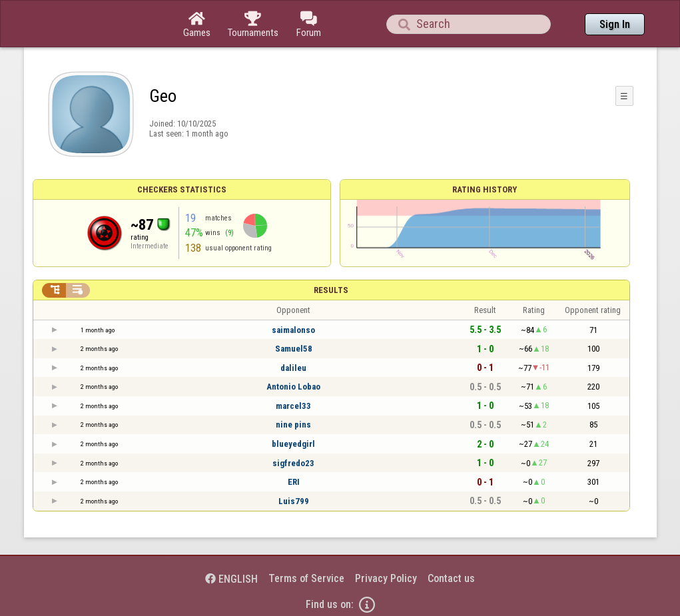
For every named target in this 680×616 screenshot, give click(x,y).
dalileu (293, 368)
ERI (294, 482)
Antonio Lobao (293, 387)
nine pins (293, 425)
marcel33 (293, 406)
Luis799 (294, 501)
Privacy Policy (386, 578)
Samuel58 (294, 349)
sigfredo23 (293, 463)
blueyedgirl (293, 444)
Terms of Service (306, 578)
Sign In (615, 24)
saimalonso (293, 330)
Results (331, 290)
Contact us (451, 578)
